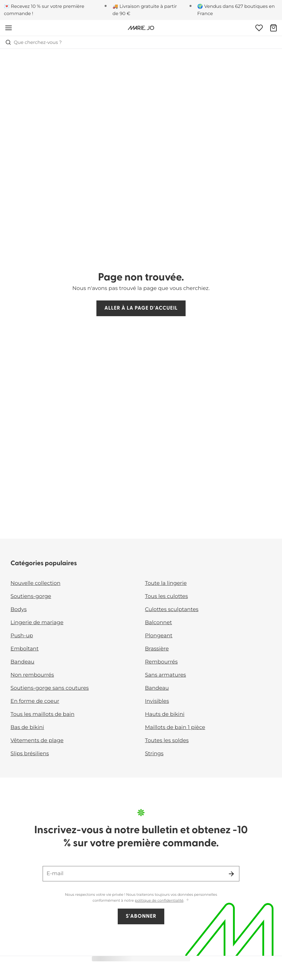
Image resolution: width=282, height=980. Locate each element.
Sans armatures (165, 675)
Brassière (157, 649)
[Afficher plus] (188, 900)
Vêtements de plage (37, 741)
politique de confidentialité (159, 900)
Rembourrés (161, 662)
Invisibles (157, 701)
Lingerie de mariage (37, 623)
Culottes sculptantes (172, 610)
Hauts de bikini (165, 714)
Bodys (19, 610)
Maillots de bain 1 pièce (175, 728)
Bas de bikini (27, 728)
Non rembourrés (32, 675)
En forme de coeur (35, 701)
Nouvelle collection (35, 583)
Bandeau (22, 662)
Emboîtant (25, 649)
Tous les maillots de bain (42, 714)
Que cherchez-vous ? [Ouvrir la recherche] (33, 42)
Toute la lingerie (166, 583)
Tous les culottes (166, 596)
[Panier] (273, 28)
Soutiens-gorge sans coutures (50, 688)
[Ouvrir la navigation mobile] (9, 28)
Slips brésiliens (30, 754)
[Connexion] (259, 28)
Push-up (22, 636)
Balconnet (159, 623)
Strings (154, 754)
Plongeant (159, 636)
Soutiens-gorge (31, 596)
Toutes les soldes (167, 741)
